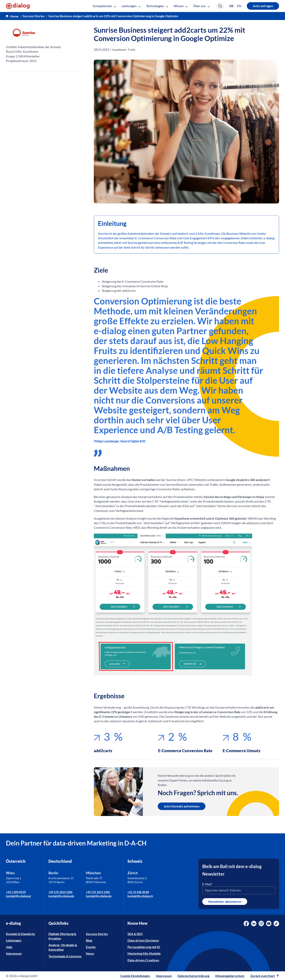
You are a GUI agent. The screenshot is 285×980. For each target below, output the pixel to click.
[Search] (220, 6)
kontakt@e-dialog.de (61, 896)
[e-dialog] (18, 6)
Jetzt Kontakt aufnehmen (182, 806)
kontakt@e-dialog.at (18, 896)
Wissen (181, 6)
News (90, 953)
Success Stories (97, 934)
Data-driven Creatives (143, 960)
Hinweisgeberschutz (230, 976)
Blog (89, 940)
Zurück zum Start (265, 976)
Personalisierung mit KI (144, 947)
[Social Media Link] (246, 924)
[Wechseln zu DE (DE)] (231, 6)
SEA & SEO (135, 934)
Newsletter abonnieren (225, 901)
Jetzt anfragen (263, 6)
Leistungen (131, 6)
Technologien (157, 6)
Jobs (9, 947)
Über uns (201, 6)
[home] (12, 16)
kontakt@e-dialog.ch (140, 896)
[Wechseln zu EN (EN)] (239, 6)
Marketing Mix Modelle (144, 953)
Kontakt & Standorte (20, 934)
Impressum (14, 953)
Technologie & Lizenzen (65, 956)
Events (91, 947)
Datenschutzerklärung (193, 976)
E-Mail (207, 884)
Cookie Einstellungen (135, 976)
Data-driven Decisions (143, 940)
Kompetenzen (104, 6)
